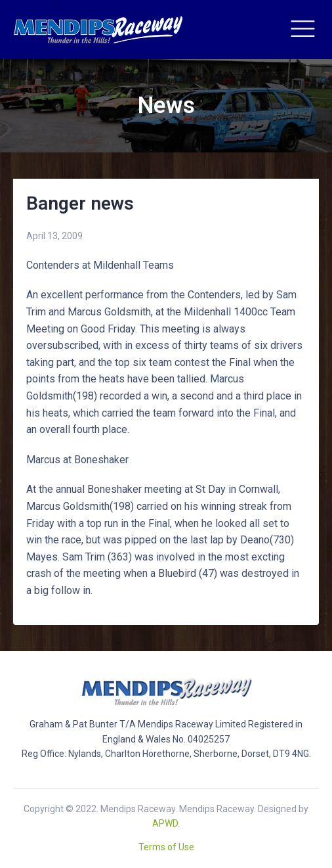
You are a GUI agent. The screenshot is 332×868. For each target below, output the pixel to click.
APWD (165, 823)
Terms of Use (166, 847)
